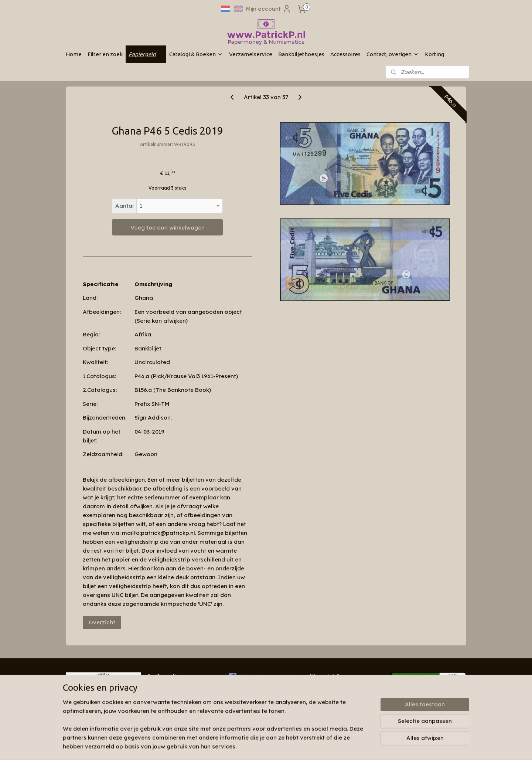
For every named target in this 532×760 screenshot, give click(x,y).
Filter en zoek (105, 54)
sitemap (253, 746)
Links (153, 708)
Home (74, 54)
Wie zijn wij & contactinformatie (182, 687)
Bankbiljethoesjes (301, 54)
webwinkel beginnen (295, 746)
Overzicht (102, 622)
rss (267, 746)
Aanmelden (332, 704)
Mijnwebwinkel (360, 746)
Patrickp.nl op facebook (261, 677)
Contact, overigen (393, 54)
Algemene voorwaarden (174, 716)
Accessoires (345, 54)
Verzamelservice (251, 54)
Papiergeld (146, 54)
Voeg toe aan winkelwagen (168, 228)
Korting (434, 54)
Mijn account (269, 9)
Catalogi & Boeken (196, 54)
